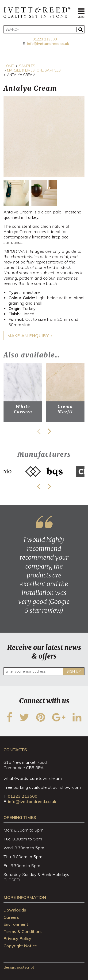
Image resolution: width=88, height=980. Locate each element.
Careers (11, 917)
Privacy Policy (17, 939)
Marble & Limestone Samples (34, 70)
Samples (27, 66)
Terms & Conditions (23, 931)
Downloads (15, 910)
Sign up (74, 671)
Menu (81, 13)
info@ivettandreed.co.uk (48, 44)
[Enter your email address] (44, 671)
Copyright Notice (20, 946)
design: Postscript (19, 967)
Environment (16, 924)
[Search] (44, 29)
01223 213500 (45, 39)
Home (9, 66)
